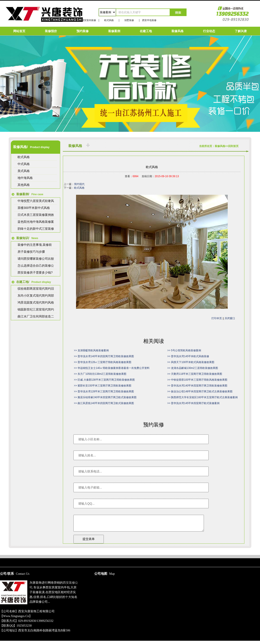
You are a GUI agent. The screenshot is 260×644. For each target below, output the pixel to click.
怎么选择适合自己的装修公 (36, 266)
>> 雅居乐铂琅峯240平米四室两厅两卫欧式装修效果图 (105, 397)
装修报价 (51, 31)
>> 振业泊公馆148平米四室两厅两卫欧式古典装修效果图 (200, 391)
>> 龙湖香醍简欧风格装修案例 (91, 350)
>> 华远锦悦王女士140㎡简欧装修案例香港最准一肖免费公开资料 (112, 368)
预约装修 (83, 31)
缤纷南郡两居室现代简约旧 (36, 289)
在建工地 (146, 31)
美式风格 (24, 171)
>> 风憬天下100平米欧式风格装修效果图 (191, 362)
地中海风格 (25, 178)
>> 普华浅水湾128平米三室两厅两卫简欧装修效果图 (104, 391)
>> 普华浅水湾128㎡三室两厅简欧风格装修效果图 (103, 362)
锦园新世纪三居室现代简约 (36, 309)
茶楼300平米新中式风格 (34, 208)
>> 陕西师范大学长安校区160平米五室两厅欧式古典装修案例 (202, 397)
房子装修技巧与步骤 (31, 252)
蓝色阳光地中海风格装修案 (36, 222)
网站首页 (19, 31)
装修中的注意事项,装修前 (35, 245)
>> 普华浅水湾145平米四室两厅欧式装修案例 (193, 403)
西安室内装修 (89, 20)
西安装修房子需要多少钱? (35, 272)
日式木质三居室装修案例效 (36, 215)
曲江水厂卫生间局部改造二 (36, 316)
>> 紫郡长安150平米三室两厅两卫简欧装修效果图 (103, 386)
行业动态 (209, 31)
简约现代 (79, 184)
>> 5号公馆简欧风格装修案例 (184, 350)
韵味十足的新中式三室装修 (36, 229)
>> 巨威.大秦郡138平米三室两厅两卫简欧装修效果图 (104, 380)
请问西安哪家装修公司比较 (36, 259)
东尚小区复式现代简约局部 (36, 296)
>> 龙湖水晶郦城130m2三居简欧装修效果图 (193, 368)
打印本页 (217, 318)
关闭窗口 (230, 318)
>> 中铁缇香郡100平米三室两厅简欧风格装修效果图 (197, 380)
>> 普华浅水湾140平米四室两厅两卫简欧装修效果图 (104, 356)
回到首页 (233, 146)
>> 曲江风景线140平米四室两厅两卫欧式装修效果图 (104, 403)
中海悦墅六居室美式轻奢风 (36, 201)
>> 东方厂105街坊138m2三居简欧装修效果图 (100, 374)
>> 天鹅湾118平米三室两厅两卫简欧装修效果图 (195, 374)
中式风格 (24, 164)
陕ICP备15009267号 (130, 553)
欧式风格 (109, 20)
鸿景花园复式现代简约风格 (36, 302)
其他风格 (24, 185)
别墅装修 (129, 20)
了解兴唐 (241, 31)
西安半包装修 (149, 20)
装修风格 (177, 31)
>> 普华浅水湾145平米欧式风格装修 (188, 356)
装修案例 (114, 31)
